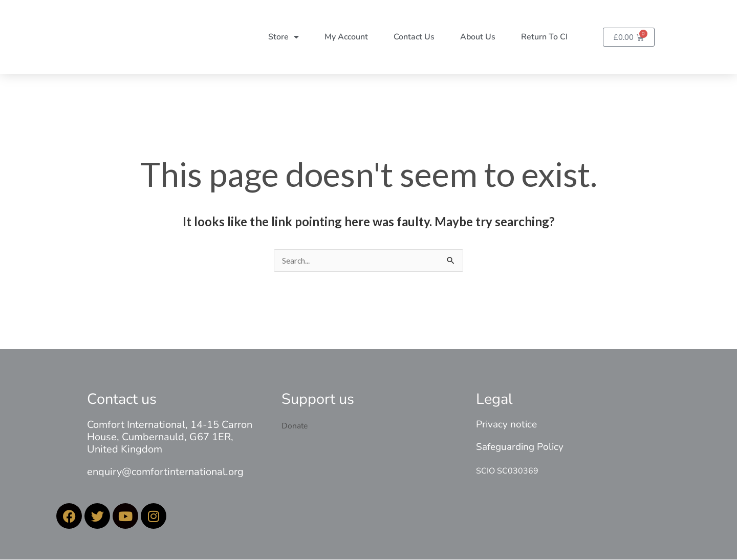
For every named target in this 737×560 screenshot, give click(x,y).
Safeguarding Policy (520, 447)
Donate (295, 426)
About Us (478, 37)
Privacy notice (506, 425)
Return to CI (544, 37)
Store (284, 37)
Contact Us (414, 37)
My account (346, 37)
